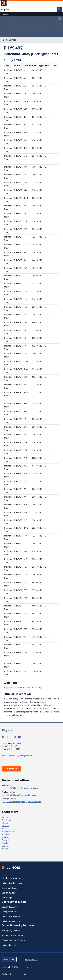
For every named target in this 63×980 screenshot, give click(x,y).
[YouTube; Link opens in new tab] (19, 737)
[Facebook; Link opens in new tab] (11, 737)
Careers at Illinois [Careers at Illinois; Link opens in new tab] (10, 888)
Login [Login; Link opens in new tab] (24, 974)
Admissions (7, 834)
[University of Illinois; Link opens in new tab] (11, 868)
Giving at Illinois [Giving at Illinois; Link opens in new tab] (9, 912)
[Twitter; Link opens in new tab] (3, 737)
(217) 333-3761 (8, 788)
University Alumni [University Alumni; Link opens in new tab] (10, 907)
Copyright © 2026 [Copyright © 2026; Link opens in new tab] (10, 967)
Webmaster (8, 974)
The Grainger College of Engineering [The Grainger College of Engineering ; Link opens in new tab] (17, 756)
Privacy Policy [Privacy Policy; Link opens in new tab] (31, 959)
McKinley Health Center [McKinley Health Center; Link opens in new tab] (12, 935)
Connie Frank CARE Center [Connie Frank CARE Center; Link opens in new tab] (14, 940)
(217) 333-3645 (8, 795)
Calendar (6, 826)
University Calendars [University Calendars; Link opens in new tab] (11, 916)
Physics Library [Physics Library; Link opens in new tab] (8, 831)
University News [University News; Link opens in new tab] (9, 893)
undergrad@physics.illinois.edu (28, 802)
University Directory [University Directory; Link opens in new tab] (11, 921)
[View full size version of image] (60, 19)
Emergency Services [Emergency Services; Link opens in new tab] (11, 931)
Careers (5, 817)
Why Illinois (7, 820)
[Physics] (5, 9)
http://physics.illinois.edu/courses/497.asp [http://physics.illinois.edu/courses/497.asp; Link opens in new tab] (22, 687)
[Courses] (6, 14)
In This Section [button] (9, 40)
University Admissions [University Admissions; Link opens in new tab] (12, 883)
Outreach (6, 846)
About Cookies (9, 959)
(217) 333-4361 (8, 802)
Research (6, 840)
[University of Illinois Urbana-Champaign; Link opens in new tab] (4, 3)
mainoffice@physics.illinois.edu (28, 788)
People (5, 843)
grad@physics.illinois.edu (26, 795)
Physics (7, 730)
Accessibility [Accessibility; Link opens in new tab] (33, 967)
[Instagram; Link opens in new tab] (7, 737)
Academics (6, 837)
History (5, 823)
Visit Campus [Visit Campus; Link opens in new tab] (8, 898)
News (4, 828)
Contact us (11, 769)
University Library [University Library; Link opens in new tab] (10, 945)
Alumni (5, 849)
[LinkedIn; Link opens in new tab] (15, 737)
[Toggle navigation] (59, 9)
